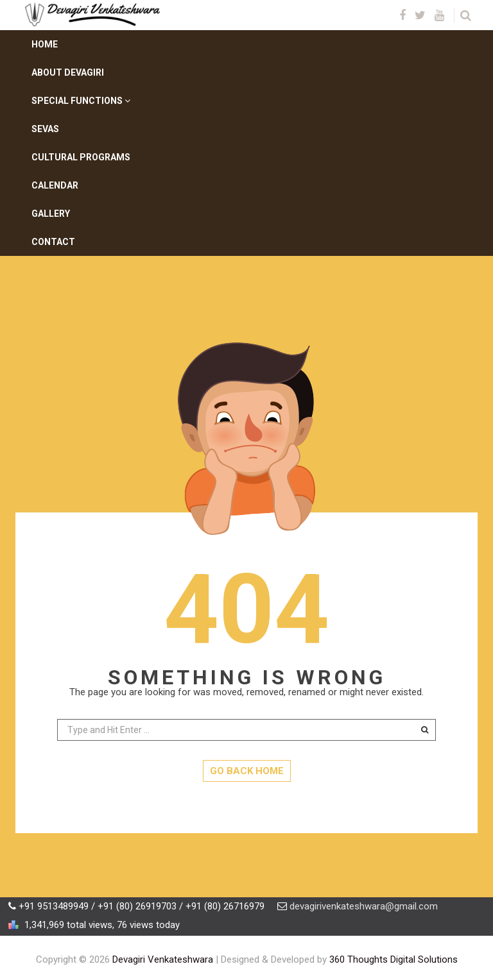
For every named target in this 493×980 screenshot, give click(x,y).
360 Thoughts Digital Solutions (394, 959)
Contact (53, 242)
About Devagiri (68, 72)
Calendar (55, 185)
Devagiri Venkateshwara (163, 959)
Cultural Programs (81, 157)
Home (45, 44)
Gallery (51, 214)
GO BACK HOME (247, 771)
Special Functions (81, 101)
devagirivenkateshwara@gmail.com (364, 906)
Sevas (45, 129)
